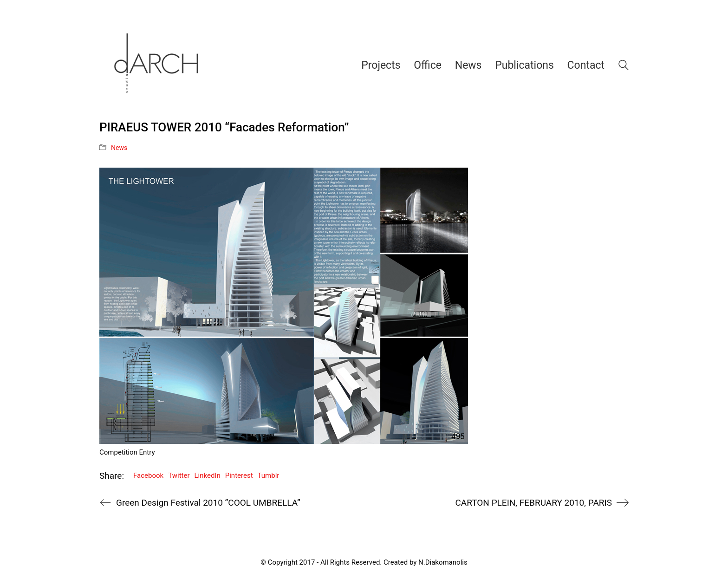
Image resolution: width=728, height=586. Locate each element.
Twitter (179, 475)
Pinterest (239, 475)
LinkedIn (208, 475)
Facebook (148, 475)
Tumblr (269, 475)
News (119, 148)
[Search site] (624, 66)
